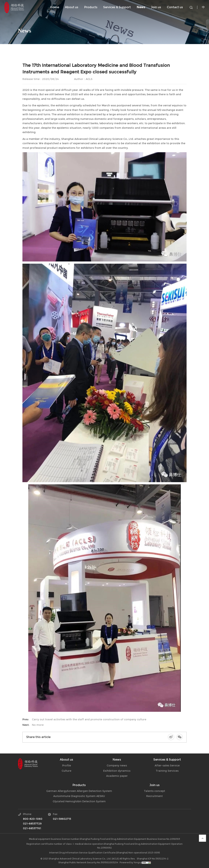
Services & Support (117, 7)
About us (72, 7)
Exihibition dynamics (72, 51)
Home (55, 7)
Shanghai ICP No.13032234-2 (153, 859)
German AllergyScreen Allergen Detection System (79, 791)
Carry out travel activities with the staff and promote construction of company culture (89, 719)
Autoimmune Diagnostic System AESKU (79, 796)
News (141, 7)
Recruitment (154, 796)
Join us (156, 7)
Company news (29, 51)
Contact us (175, 7)
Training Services (167, 771)
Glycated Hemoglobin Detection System (79, 801)
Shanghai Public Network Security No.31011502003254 (88, 862)
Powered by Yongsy (131, 862)
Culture (66, 771)
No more (38, 725)
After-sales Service (167, 765)
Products (91, 7)
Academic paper (117, 776)
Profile (67, 765)
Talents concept (154, 791)
